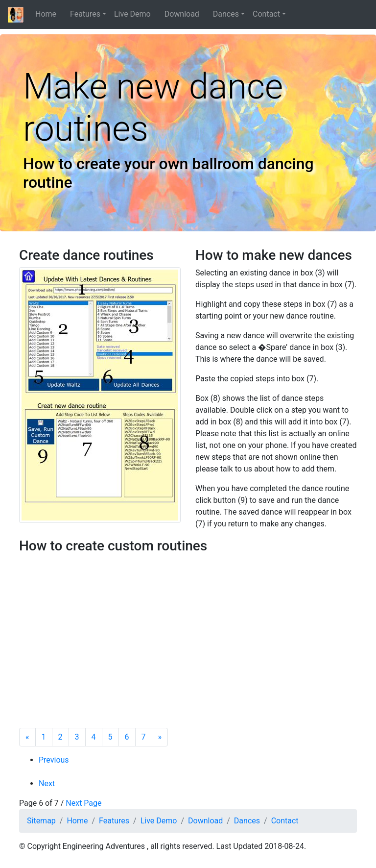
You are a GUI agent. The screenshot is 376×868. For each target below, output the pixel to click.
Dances (226, 14)
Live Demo (135, 14)
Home (49, 14)
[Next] (160, 737)
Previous (54, 760)
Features (85, 14)
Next (47, 783)
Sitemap (41, 821)
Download (185, 14)
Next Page (83, 803)
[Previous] (27, 737)
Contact (266, 14)
